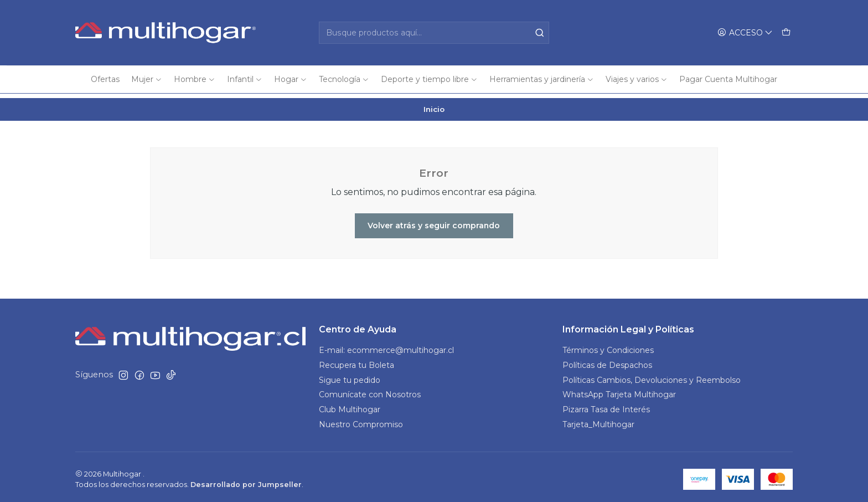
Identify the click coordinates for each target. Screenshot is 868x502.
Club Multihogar (350, 406)
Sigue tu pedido (350, 376)
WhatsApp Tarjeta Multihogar (619, 391)
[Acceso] (745, 33)
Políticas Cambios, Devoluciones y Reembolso (652, 376)
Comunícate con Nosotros (370, 391)
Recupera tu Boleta (356, 361)
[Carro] (786, 33)
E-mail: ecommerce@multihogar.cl (386, 346)
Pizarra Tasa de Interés (606, 406)
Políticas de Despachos (607, 361)
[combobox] (434, 33)
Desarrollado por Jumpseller (246, 480)
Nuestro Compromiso (361, 421)
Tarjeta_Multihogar (598, 421)
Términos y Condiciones (608, 346)
